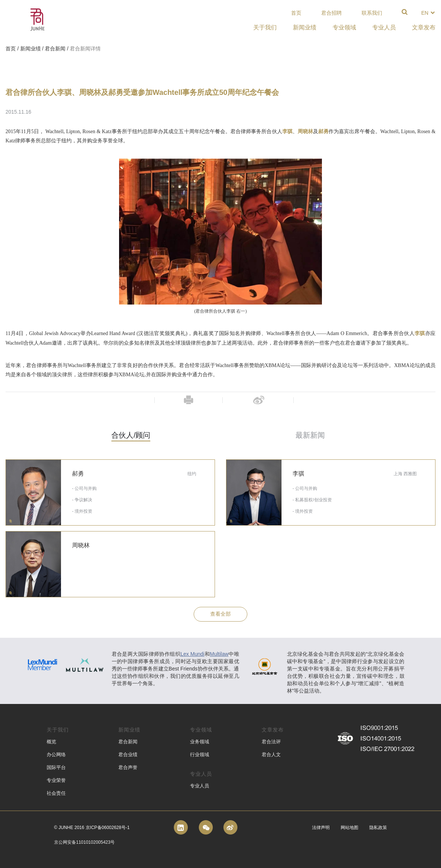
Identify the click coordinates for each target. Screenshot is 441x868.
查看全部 (220, 614)
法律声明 (321, 828)
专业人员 (200, 786)
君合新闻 (55, 49)
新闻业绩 (31, 49)
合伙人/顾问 (131, 435)
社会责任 (56, 793)
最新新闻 (310, 435)
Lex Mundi (192, 654)
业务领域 (200, 742)
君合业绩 (128, 755)
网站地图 (349, 828)
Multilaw (219, 654)
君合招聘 (331, 13)
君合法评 (271, 742)
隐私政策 (378, 828)
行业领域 (200, 755)
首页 (296, 13)
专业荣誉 (56, 780)
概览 (51, 742)
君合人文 (271, 755)
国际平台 (56, 767)
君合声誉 (128, 767)
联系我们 (372, 13)
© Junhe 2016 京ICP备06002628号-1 (92, 828)
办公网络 (56, 755)
